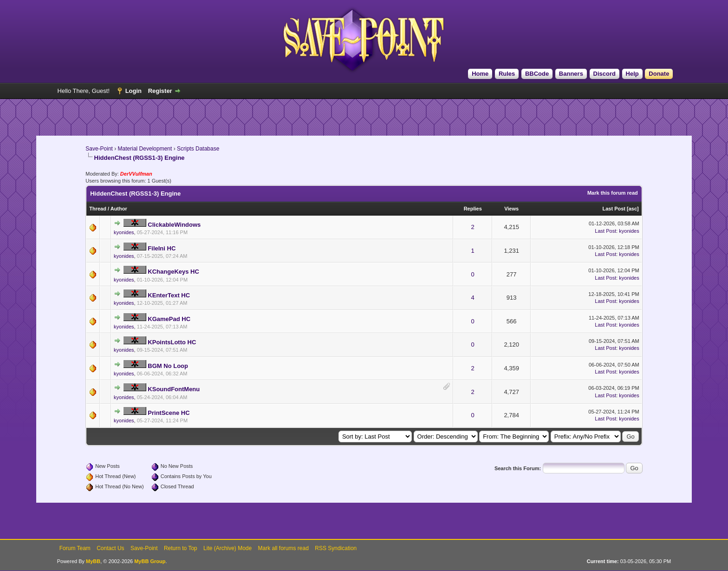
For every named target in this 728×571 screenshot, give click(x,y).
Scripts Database (198, 149)
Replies (473, 209)
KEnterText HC (169, 295)
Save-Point (99, 149)
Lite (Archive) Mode (227, 548)
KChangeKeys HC (173, 272)
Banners (571, 74)
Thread (98, 209)
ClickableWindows (174, 225)
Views (511, 209)
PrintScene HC (169, 413)
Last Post (614, 209)
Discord (604, 74)
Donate (659, 74)
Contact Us (110, 548)
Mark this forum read (613, 193)
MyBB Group (150, 561)
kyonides (124, 232)
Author (119, 209)
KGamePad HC (169, 319)
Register (160, 91)
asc (633, 209)
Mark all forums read (283, 548)
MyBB (93, 561)
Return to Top (181, 548)
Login (133, 91)
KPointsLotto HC (172, 342)
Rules (507, 74)
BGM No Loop (168, 366)
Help (632, 74)
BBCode (537, 74)
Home (480, 74)
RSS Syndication (336, 548)
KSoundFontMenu (174, 389)
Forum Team (75, 548)
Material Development (145, 149)
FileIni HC (162, 248)
